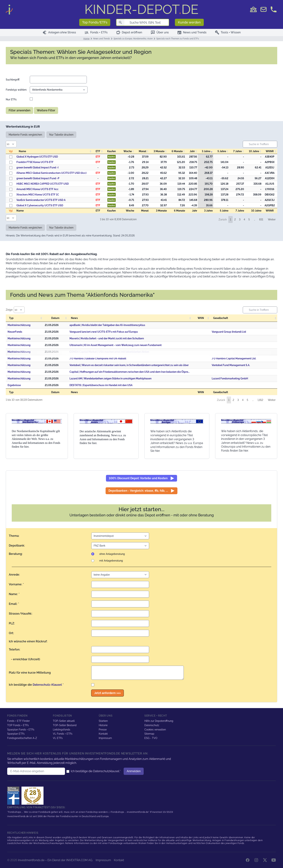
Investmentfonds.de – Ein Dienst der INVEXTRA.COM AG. (55, 860)
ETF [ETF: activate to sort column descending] (98, 151)
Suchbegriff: (13, 80)
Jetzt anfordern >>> (107, 693)
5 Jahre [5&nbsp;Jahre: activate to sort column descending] (222, 151)
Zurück (223, 219)
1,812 (260, 400)
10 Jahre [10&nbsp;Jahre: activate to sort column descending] (254, 151)
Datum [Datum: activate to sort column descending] (55, 318)
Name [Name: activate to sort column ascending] (22, 151)
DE (141, 9)
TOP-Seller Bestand (65, 725)
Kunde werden (189, 22)
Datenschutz (152, 725)
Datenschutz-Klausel (47, 685)
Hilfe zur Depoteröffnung (159, 721)
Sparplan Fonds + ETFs (21, 730)
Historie (103, 725)
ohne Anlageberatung (112, 554)
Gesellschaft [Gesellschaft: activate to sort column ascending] (221, 318)
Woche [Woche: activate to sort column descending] (128, 151)
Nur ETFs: (11, 99)
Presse (103, 730)
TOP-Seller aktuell (64, 721)
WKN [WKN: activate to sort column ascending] (201, 318)
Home (86, 39)
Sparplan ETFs (16, 734)
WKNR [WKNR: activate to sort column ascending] (270, 151)
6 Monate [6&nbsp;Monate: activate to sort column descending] (177, 151)
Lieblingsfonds (62, 730)
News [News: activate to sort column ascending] (74, 318)
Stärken (103, 721)
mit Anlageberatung (111, 561)
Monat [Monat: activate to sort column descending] (142, 151)
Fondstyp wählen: (16, 90)
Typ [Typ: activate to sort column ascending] (11, 318)
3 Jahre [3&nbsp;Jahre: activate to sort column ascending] (206, 151)
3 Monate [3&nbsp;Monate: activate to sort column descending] (159, 151)
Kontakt (103, 734)
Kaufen (112, 157)
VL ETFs (58, 738)
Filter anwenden (19, 110)
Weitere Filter (46, 110)
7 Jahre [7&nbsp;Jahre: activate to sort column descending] (237, 151)
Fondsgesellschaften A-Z (22, 738)
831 (261, 219)
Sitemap (149, 734)
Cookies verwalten (155, 730)
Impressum (105, 738)
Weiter (272, 219)
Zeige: (15, 310)
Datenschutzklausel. (106, 771)
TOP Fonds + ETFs (18, 725)
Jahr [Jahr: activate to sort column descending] (192, 151)
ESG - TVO (151, 738)
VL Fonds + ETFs (63, 734)
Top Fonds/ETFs (95, 22)
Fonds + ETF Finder (18, 721)
